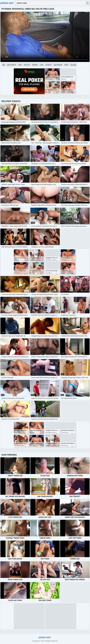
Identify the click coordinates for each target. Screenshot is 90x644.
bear (20, 65)
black (66, 65)
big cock (27, 65)
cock (42, 65)
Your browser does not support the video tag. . (45, 37)
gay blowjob (58, 65)
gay (4, 65)
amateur (49, 65)
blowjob (35, 65)
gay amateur (12, 65)
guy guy (73, 65)
